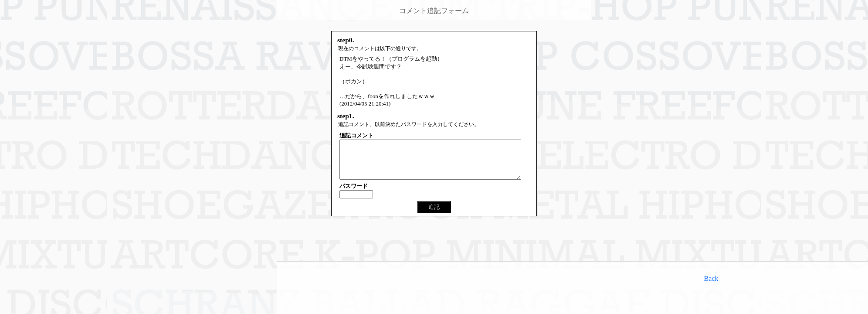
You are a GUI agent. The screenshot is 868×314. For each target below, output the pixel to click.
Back (711, 278)
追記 (434, 215)
